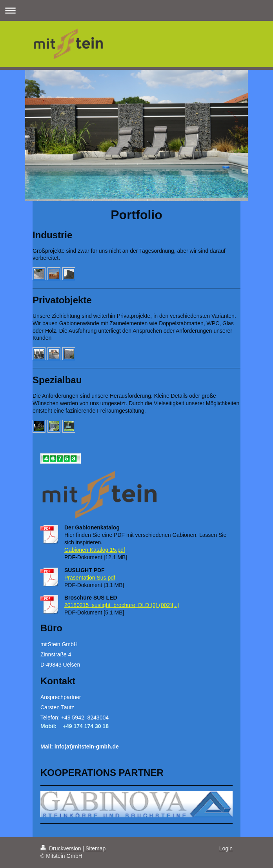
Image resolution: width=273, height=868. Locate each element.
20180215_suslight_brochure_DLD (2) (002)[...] (122, 605)
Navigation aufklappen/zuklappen (136, 10)
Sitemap (96, 848)
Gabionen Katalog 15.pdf (95, 550)
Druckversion (61, 848)
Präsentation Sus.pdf (90, 578)
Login (226, 848)
